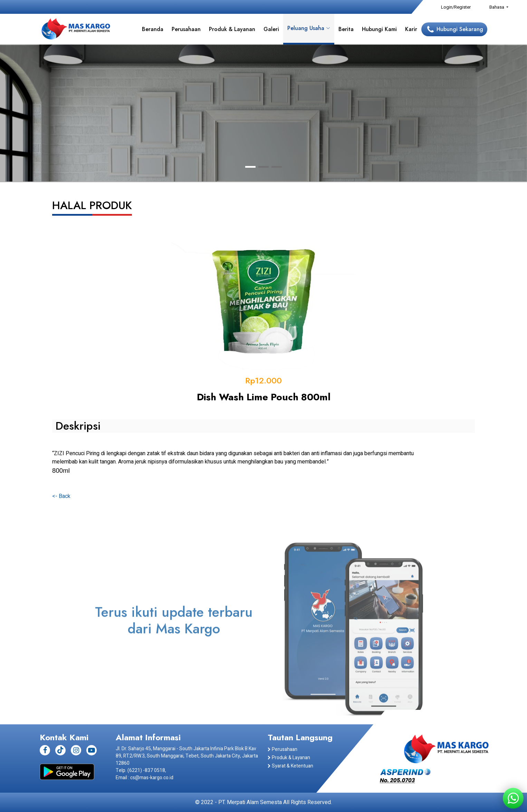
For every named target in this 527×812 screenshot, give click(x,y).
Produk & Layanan (232, 29)
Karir (411, 29)
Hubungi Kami (379, 29)
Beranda (153, 29)
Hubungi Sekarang (460, 29)
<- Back (61, 496)
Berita (346, 29)
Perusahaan (186, 29)
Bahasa (497, 7)
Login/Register (456, 7)
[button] (250, 167)
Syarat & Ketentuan (290, 766)
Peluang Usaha (309, 28)
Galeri (271, 29)
